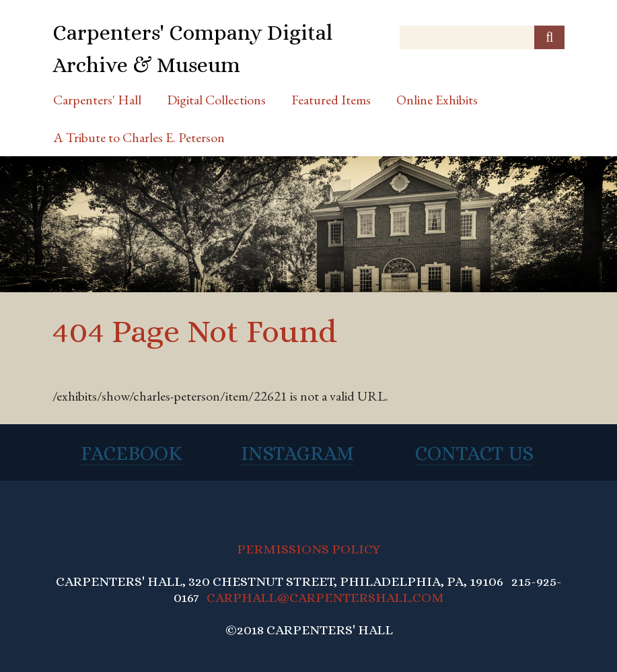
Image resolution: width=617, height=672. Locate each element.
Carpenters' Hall (97, 100)
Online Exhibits (437, 100)
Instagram (297, 453)
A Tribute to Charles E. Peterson (139, 137)
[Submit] (549, 37)
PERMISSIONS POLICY (308, 549)
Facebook (132, 453)
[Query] (482, 37)
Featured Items (331, 100)
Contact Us (474, 453)
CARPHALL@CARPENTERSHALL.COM (325, 598)
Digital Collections (216, 100)
